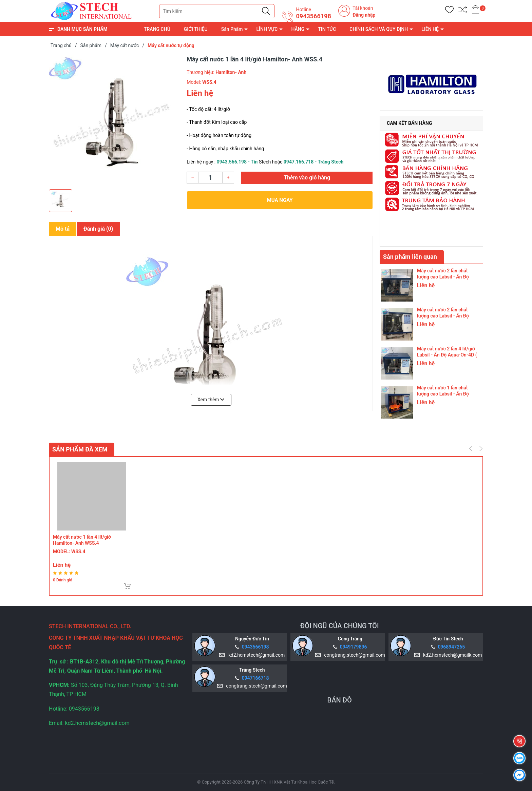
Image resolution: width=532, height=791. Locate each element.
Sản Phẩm (232, 29)
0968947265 (451, 647)
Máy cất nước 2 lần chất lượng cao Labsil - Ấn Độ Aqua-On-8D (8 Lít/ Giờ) (443, 277)
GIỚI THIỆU (196, 29)
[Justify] (266, 11)
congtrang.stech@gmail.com (353, 655)
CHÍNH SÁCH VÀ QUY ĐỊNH (379, 29)
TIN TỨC (327, 29)
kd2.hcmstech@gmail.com (255, 655)
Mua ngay (280, 200)
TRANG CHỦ (157, 29)
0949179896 (354, 647)
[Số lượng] (210, 178)
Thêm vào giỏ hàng (307, 178)
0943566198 (313, 16)
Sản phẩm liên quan (410, 257)
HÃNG (298, 29)
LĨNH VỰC (267, 29)
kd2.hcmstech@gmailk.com (451, 655)
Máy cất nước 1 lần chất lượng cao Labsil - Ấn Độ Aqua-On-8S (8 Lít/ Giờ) (443, 394)
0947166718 (255, 678)
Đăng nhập (364, 15)
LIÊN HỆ (430, 29)
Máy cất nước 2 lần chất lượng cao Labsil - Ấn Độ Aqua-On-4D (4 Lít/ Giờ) (443, 316)
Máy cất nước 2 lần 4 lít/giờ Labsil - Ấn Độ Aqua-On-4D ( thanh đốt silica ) (447, 355)
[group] (114, 120)
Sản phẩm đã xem (80, 449)
